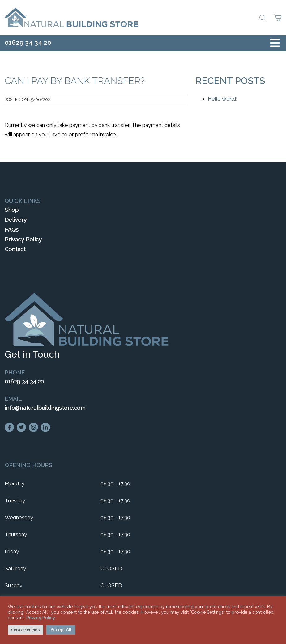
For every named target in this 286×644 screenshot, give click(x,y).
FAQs (12, 230)
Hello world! (223, 99)
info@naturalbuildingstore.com (45, 408)
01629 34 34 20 (28, 42)
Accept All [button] (61, 630)
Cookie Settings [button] (25, 630)
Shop (12, 210)
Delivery (16, 220)
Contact (15, 249)
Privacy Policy (23, 239)
